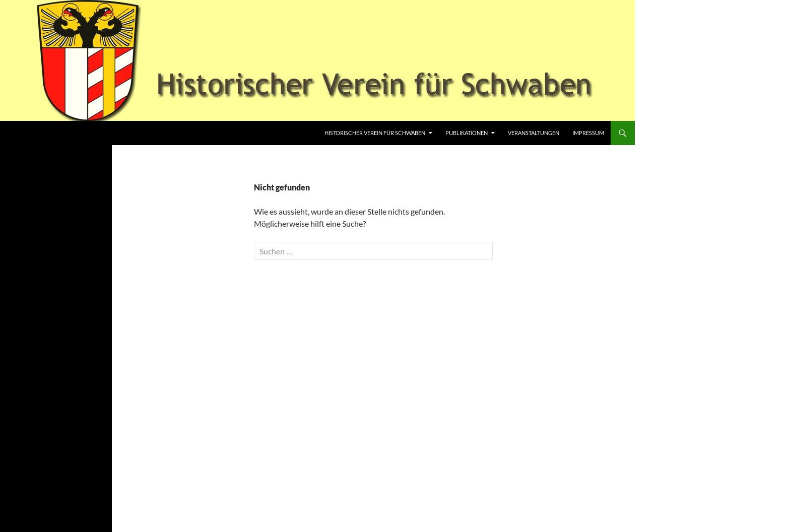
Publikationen (467, 133)
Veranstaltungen (534, 133)
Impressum (588, 133)
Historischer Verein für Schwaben (375, 133)
